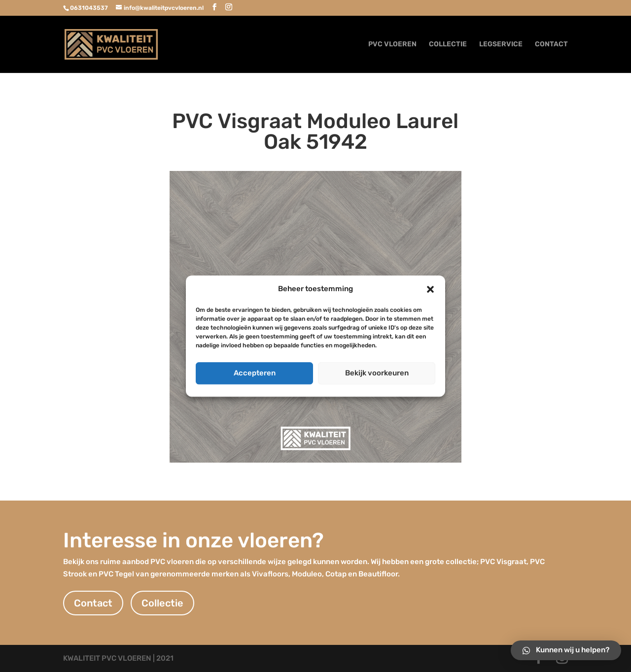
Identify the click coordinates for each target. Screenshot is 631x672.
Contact (93, 603)
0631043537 (89, 8)
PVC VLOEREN (392, 45)
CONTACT (551, 45)
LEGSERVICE (501, 45)
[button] (430, 289)
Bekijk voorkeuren (377, 373)
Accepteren (255, 373)
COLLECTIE (448, 45)
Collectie (162, 603)
